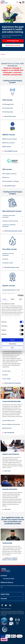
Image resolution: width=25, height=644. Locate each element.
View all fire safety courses (11, 267)
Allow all (12, 340)
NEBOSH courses (9, 135)
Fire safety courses (10, 249)
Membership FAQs (7, 428)
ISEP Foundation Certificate (9, 174)
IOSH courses (7, 100)
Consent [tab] (4, 299)
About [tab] (20, 299)
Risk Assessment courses (12, 211)
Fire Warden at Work (8, 263)
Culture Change (6, 379)
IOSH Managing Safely (13, 41)
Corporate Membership (11, 401)
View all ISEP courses (9, 186)
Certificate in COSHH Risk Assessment (9, 226)
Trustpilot (3, 54)
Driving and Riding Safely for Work (11, 290)
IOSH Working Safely (8, 112)
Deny (12, 348)
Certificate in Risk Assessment (10, 221)
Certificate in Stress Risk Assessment (9, 216)
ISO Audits (5, 375)
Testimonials (7, 543)
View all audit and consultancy (12, 383)
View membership (8, 433)
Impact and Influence (11, 454)
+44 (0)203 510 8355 (7, 579)
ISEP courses (7, 169)
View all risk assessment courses (12, 231)
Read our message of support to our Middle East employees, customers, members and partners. (13, 71)
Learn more (6, 471)
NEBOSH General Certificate (13, 45)
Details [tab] (13, 299)
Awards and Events (10, 489)
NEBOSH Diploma (7, 147)
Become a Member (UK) (8, 421)
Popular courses (9, 286)
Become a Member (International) (11, 424)
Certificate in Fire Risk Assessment (8, 254)
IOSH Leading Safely (7, 108)
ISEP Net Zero (6, 177)
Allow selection (12, 344)
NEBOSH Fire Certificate (8, 143)
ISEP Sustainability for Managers (11, 181)
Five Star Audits (6, 371)
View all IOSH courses (9, 116)
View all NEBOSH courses (10, 151)
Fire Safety (5, 259)
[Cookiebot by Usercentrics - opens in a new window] (18, 295)
